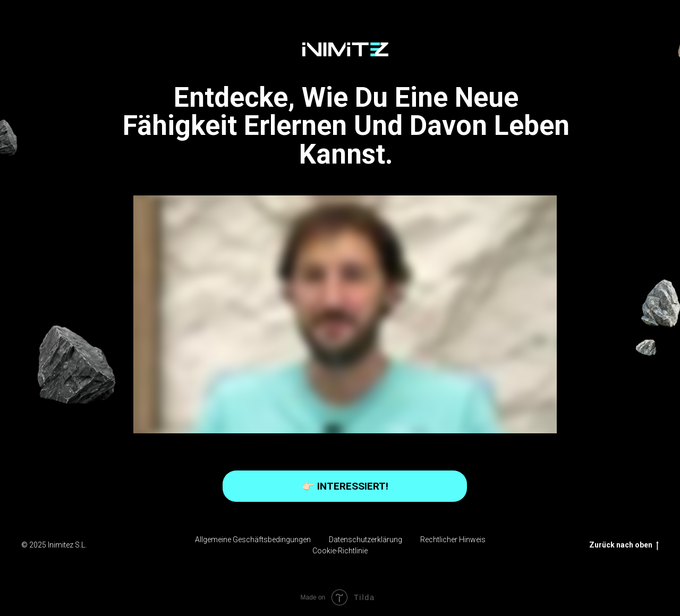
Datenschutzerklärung (365, 540)
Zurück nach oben (624, 545)
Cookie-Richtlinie (340, 551)
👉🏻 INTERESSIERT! (345, 486)
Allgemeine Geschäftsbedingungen (253, 540)
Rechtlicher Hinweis (453, 540)
